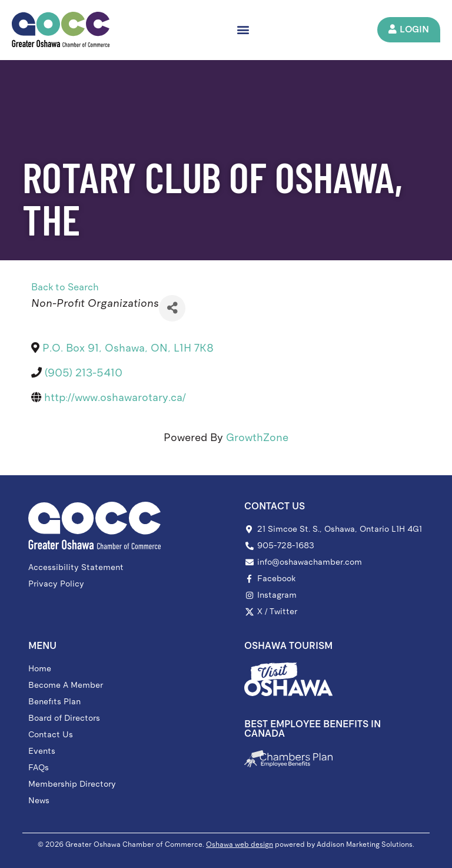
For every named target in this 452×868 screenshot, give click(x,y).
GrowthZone (257, 438)
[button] (244, 30)
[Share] (172, 308)
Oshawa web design (240, 844)
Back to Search (65, 287)
